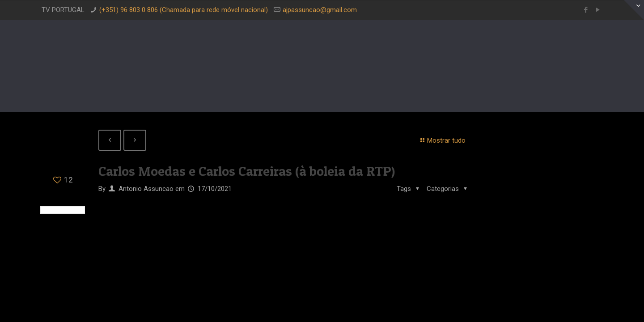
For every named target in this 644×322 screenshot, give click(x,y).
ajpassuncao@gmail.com (320, 10)
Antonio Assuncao (146, 189)
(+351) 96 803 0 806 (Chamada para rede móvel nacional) (184, 10)
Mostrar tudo (442, 140)
